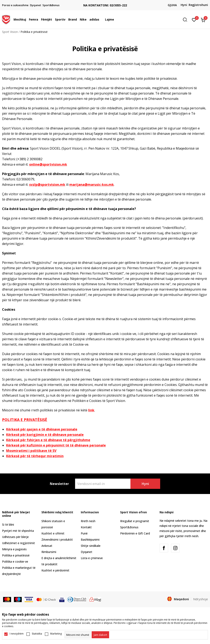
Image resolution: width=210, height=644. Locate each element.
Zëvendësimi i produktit (57, 540)
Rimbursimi (49, 552)
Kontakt (86, 527)
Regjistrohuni (198, 5)
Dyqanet (87, 552)
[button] (186, 20)
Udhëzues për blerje (15, 537)
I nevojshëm (17, 634)
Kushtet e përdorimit (55, 570)
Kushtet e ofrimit (53, 533)
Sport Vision (10, 32)
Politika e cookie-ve (15, 561)
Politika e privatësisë (16, 555)
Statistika (37, 634)
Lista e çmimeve (92, 558)
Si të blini (8, 525)
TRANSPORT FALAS (74, 2)
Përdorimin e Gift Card (135, 533)
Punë (84, 533)
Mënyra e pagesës (14, 549)
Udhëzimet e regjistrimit (18, 543)
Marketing (56, 634)
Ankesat (47, 546)
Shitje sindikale (91, 546)
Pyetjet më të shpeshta (18, 531)
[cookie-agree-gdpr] (100, 635)
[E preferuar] (194, 20)
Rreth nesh (88, 521)
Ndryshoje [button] (201, 599)
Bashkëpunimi (90, 540)
